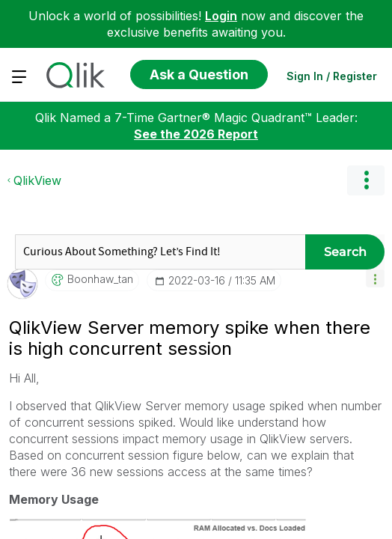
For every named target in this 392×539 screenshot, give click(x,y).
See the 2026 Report (196, 276)
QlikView (37, 323)
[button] (375, 420)
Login (221, 16)
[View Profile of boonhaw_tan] (100, 421)
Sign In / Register (332, 76)
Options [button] (366, 323)
